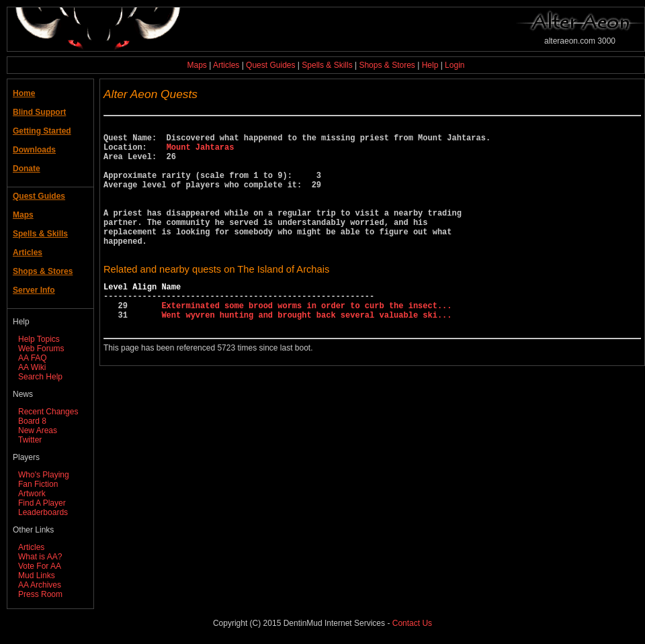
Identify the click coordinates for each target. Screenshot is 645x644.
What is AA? (40, 557)
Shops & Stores (387, 65)
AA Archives (40, 585)
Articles (226, 65)
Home (24, 93)
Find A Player (42, 503)
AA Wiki (32, 367)
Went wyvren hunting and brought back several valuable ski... (306, 351)
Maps (197, 65)
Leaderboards (43, 512)
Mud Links (37, 576)
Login (455, 65)
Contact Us (412, 623)
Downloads (34, 150)
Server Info (34, 290)
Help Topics (39, 339)
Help (430, 65)
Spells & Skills (327, 65)
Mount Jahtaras (201, 153)
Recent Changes (48, 412)
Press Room (40, 594)
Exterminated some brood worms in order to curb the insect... (306, 339)
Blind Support (39, 112)
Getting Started (42, 131)
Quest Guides (270, 65)
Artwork (32, 494)
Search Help (40, 377)
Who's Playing (44, 475)
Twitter (30, 440)
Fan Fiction (38, 484)
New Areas (38, 430)
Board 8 (32, 421)
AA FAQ (33, 358)
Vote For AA (40, 566)
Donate (27, 169)
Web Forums (41, 349)
